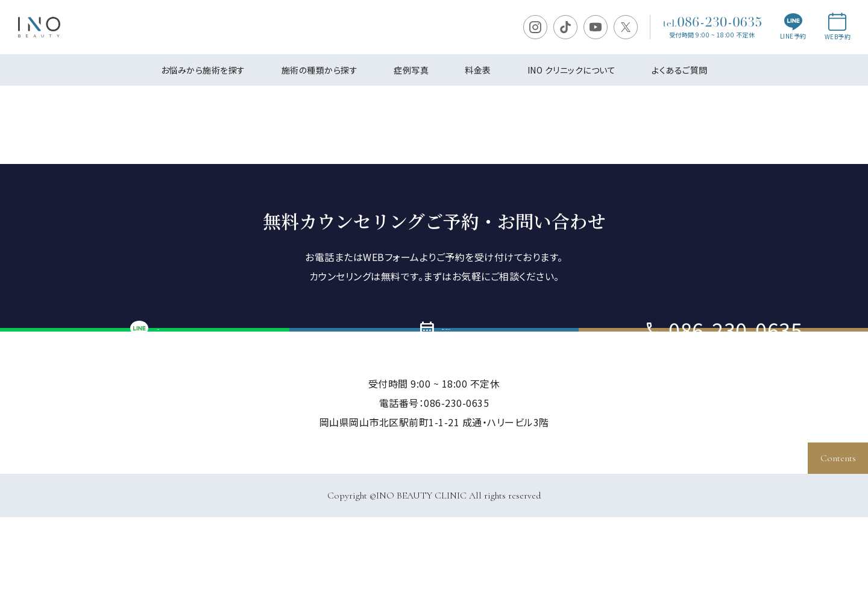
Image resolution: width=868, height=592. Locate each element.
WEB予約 (838, 27)
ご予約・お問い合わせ (434, 367)
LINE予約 (793, 27)
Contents (838, 458)
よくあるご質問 (680, 70)
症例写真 (411, 70)
